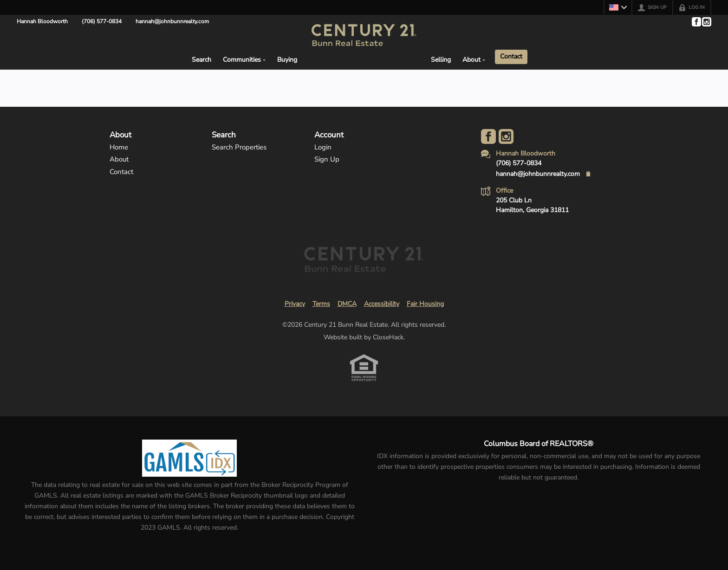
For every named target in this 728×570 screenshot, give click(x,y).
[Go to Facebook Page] (696, 22)
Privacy (295, 304)
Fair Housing (425, 304)
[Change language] (618, 7)
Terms (321, 304)
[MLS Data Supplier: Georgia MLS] (189, 458)
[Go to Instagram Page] (706, 22)
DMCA (347, 304)
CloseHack (388, 337)
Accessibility (382, 304)
